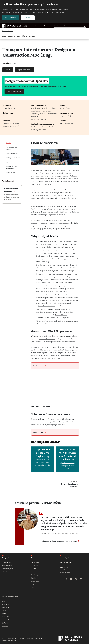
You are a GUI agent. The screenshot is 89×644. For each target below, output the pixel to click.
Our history (35, 566)
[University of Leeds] (73, 639)
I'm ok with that (11, 18)
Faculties (34, 569)
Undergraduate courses (11, 36)
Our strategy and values (38, 575)
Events (33, 588)
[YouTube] (71, 579)
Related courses (10, 173)
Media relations (7, 617)
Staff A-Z (5, 623)
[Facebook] (61, 579)
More (47, 26)
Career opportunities (12, 154)
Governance (35, 572)
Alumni (4, 614)
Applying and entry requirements (11, 168)
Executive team (36, 581)
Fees (7, 162)
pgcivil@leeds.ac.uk (66, 124)
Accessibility (29, 639)
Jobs (4, 602)
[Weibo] (81, 579)
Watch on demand (14, 92)
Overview (8, 143)
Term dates (5, 605)
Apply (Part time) (24, 70)
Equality (34, 578)
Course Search (8, 31)
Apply (8, 70)
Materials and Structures (47, 306)
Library (4, 611)
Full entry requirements (39, 120)
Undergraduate (7, 563)
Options (28, 18)
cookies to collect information (18, 10)
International (6, 572)
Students (38, 26)
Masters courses (29, 36)
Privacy (22, 639)
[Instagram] (76, 579)
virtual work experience (47, 339)
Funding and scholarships (13, 158)
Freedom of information (9, 641)
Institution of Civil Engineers (59, 318)
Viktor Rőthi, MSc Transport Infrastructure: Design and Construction (59, 534)
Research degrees (7, 569)
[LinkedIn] (66, 579)
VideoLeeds (6, 620)
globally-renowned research (48, 242)
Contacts (5, 626)
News (33, 585)
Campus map (35, 563)
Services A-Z (6, 608)
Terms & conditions (40, 639)
